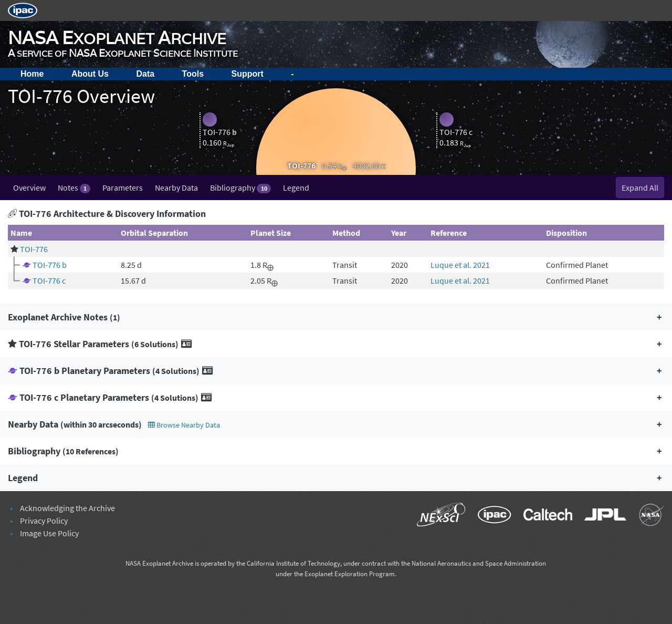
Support (248, 74)
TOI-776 (34, 249)
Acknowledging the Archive (67, 508)
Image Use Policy (49, 533)
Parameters (123, 188)
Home (32, 74)
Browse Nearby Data (184, 425)
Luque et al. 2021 (460, 265)
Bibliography (240, 188)
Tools (193, 74)
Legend (296, 188)
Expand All (640, 188)
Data (145, 74)
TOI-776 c (49, 280)
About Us (90, 74)
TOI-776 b (50, 265)
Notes (74, 188)
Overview (29, 188)
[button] (336, 317)
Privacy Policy (44, 521)
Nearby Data (176, 188)
